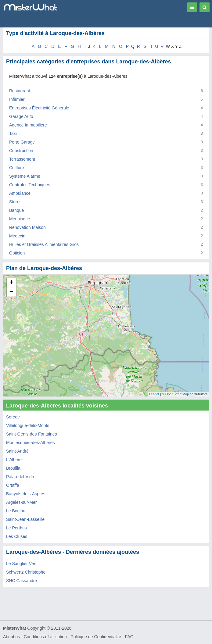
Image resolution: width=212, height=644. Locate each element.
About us (11, 637)
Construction (21, 151)
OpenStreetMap (177, 394)
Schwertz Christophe (26, 572)
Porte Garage (22, 142)
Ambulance (20, 193)
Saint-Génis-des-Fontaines (32, 434)
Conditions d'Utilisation (45, 637)
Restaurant (20, 91)
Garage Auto (21, 116)
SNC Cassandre (22, 581)
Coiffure (17, 168)
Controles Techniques (30, 185)
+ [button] (11, 283)
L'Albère (14, 460)
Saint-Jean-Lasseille (25, 519)
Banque (16, 210)
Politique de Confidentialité (96, 637)
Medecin (17, 236)
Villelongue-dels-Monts (28, 425)
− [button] (11, 292)
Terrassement (22, 159)
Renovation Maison (27, 227)
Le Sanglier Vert (21, 564)
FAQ (129, 637)
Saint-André (17, 451)
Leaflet (154, 394)
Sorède (13, 417)
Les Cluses (17, 536)
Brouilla (13, 468)
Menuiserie (20, 219)
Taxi (13, 133)
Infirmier (17, 99)
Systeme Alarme (25, 176)
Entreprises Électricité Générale (39, 108)
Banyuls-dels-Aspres (26, 494)
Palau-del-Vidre (21, 477)
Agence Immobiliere (28, 125)
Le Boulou (16, 511)
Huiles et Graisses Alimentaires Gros (44, 244)
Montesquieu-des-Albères (31, 443)
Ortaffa (13, 485)
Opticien (17, 253)
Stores (15, 202)
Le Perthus (16, 528)
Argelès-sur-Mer (21, 502)
